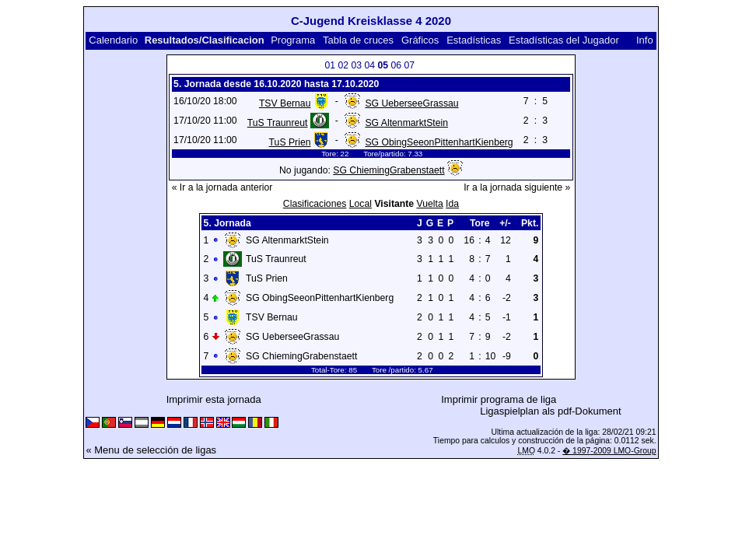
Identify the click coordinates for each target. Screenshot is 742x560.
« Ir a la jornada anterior (222, 187)
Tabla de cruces (358, 40)
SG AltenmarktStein (406, 123)
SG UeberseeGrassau (411, 103)
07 (409, 65)
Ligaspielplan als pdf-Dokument (550, 411)
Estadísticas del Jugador (564, 40)
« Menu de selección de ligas (151, 450)
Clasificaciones (315, 204)
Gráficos (420, 40)
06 (396, 65)
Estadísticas (474, 40)
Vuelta (429, 204)
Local (360, 204)
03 (356, 65)
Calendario (113, 40)
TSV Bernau (285, 103)
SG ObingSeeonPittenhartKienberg (439, 142)
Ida (452, 204)
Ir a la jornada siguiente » (517, 187)
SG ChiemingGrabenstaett (388, 170)
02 (343, 65)
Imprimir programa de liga (499, 399)
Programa (293, 40)
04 (369, 65)
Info (645, 40)
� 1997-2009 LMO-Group (609, 451)
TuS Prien (290, 142)
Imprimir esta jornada (214, 399)
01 (330, 65)
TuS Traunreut (278, 123)
